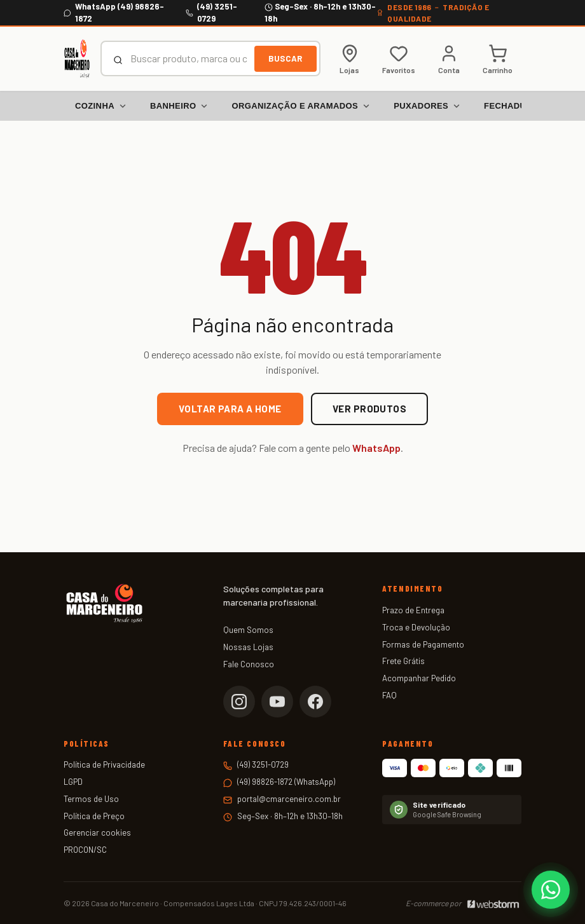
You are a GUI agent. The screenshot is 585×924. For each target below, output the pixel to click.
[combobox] (189, 58)
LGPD (73, 782)
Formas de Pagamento (423, 644)
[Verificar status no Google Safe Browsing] (452, 810)
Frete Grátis (403, 661)
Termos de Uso (91, 799)
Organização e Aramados (301, 106)
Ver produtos (369, 409)
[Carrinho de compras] (498, 59)
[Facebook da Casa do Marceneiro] (315, 702)
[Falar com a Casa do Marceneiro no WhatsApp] (551, 890)
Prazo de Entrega (413, 610)
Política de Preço (94, 816)
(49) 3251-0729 (263, 764)
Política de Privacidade (104, 764)
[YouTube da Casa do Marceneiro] (277, 702)
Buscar (286, 58)
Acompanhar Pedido (419, 678)
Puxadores (427, 106)
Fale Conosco (249, 664)
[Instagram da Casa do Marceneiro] (239, 702)
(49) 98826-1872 (265, 782)
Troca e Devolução (416, 627)
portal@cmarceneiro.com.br (289, 799)
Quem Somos (248, 630)
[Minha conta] (449, 59)
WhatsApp (376, 448)
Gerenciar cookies (97, 832)
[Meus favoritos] (399, 59)
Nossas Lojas (248, 647)
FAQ (389, 695)
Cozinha (101, 106)
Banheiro (179, 106)
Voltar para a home (230, 409)
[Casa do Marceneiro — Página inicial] (77, 58)
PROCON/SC (85, 850)
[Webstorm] (493, 903)
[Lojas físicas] (349, 59)
